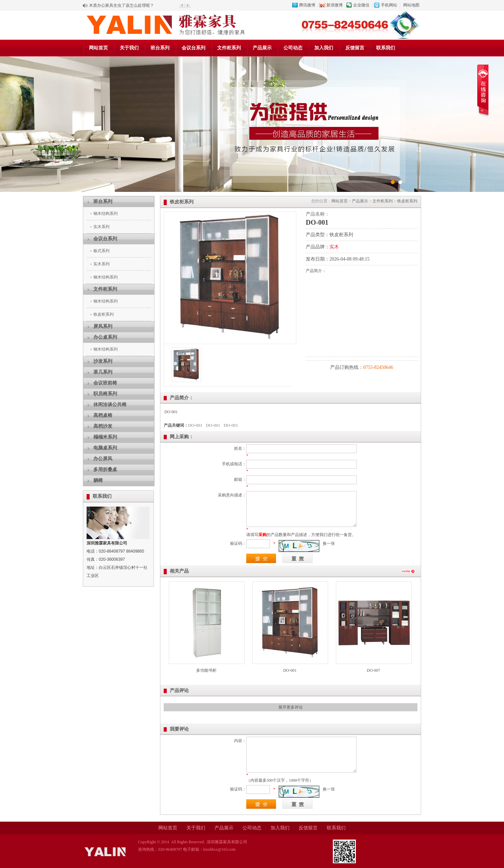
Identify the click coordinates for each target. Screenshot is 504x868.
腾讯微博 (307, 5)
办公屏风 (103, 459)
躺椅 (98, 480)
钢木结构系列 (106, 214)
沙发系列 (103, 361)
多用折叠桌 (105, 470)
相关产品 (179, 571)
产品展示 (262, 48)
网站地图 (411, 5)
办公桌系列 (105, 337)
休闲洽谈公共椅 (110, 405)
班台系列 (160, 48)
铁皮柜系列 (104, 314)
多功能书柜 (206, 670)
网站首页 (98, 48)
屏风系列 (103, 326)
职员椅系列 (105, 394)
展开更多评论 (291, 707)
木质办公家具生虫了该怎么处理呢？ (121, 5)
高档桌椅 (103, 415)
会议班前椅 (105, 383)
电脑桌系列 (105, 448)
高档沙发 (103, 426)
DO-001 (195, 425)
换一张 (329, 543)
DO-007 (373, 670)
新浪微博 (335, 5)
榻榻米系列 (105, 437)
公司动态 (293, 48)
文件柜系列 (229, 48)
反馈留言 (355, 48)
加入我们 (324, 48)
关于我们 (129, 48)
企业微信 (361, 5)
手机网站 (389, 5)
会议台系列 (193, 48)
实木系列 (101, 227)
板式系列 (101, 251)
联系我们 (386, 48)
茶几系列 (103, 372)
